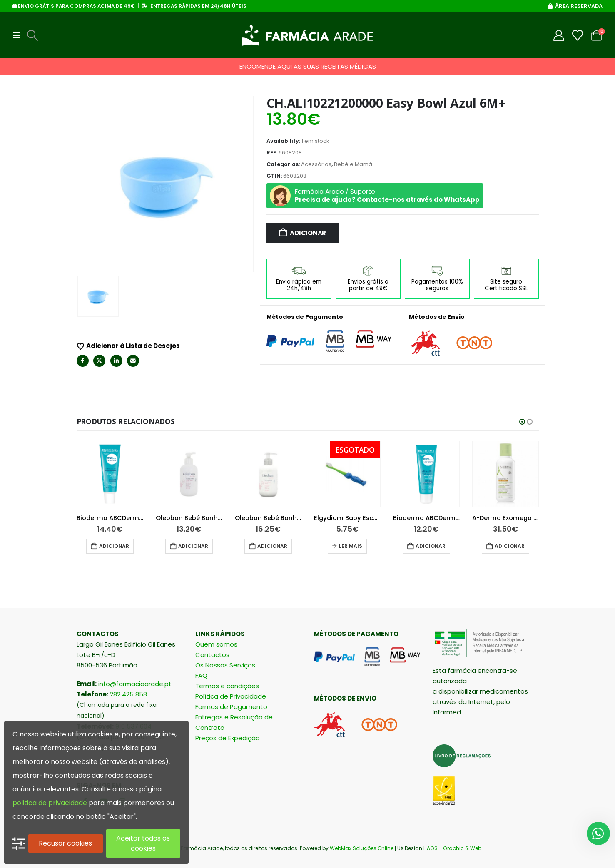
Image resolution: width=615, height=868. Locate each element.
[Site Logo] (307, 35)
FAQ (201, 676)
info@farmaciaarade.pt (135, 684)
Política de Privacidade (231, 697)
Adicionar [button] (132, 546)
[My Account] (559, 35)
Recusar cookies (65, 843)
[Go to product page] (128, 474)
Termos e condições (227, 686)
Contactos (212, 655)
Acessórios (316, 164)
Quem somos (216, 645)
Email (133, 361)
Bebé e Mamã (353, 164)
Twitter (99, 361)
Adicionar (308, 233)
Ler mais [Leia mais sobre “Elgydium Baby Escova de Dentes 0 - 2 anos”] (369, 546)
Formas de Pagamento (231, 707)
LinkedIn (116, 361)
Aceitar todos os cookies (143, 843)
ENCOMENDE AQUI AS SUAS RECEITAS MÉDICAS (308, 66)
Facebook (83, 361)
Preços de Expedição (228, 738)
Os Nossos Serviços (225, 665)
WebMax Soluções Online (362, 848)
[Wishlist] (578, 35)
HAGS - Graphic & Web (452, 848)
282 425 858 (128, 695)
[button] (19, 35)
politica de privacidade (50, 803)
